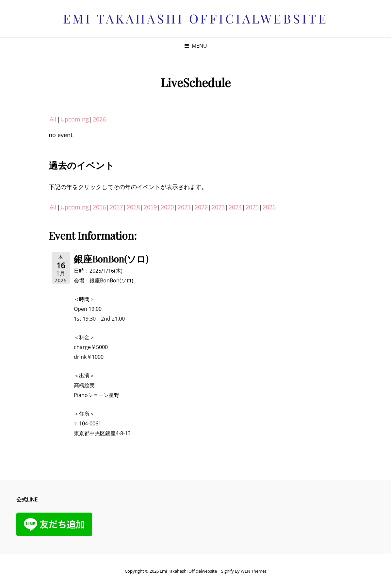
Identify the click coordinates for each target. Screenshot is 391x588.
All (53, 119)
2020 (167, 207)
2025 (252, 207)
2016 (99, 207)
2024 (235, 207)
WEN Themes (254, 571)
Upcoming (75, 119)
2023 (218, 207)
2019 (150, 207)
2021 (184, 207)
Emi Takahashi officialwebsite (196, 18)
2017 (116, 207)
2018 (133, 207)
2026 (99, 119)
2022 (201, 207)
